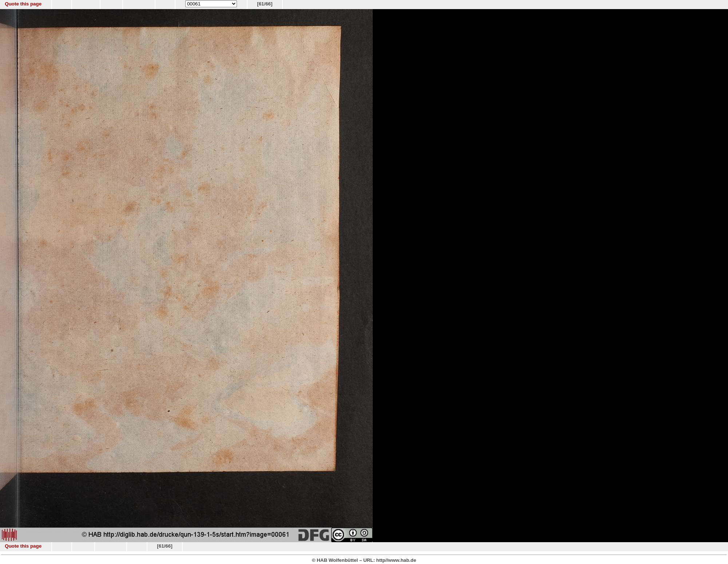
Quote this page (23, 4)
